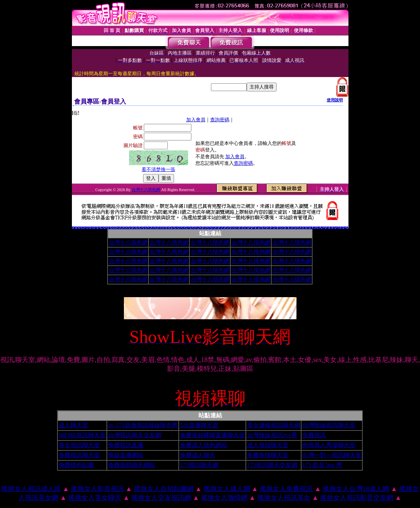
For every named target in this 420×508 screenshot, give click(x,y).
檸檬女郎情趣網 (90, 227)
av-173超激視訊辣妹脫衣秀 (143, 425)
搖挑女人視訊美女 (284, 498)
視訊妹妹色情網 (149, 228)
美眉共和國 (157, 227)
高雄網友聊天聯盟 (190, 228)
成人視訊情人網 (75, 228)
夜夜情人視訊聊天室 (238, 228)
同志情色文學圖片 (91, 227)
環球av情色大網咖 (261, 228)
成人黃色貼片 (159, 227)
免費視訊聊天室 (79, 455)
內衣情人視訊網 (126, 228)
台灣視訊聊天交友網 (135, 435)
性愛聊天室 (76, 226)
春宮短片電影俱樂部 (190, 227)
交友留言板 (277, 227)
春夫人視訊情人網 (250, 228)
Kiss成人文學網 (119, 227)
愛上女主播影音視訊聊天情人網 (182, 228)
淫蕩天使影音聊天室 (242, 228)
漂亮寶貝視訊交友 (332, 228)
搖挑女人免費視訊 (286, 489)
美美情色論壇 (136, 228)
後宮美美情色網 (215, 227)
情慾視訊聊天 (257, 228)
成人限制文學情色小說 (177, 226)
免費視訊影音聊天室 (164, 228)
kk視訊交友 (325, 227)
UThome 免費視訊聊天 (153, 228)
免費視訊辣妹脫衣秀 (93, 228)
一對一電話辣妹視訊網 (300, 228)
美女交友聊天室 (300, 227)
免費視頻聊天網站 (132, 465)
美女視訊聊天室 (79, 445)
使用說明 (335, 100)
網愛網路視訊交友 (228, 228)
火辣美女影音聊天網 (98, 228)
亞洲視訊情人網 (120, 228)
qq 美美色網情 (82, 226)
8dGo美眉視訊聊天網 (282, 228)
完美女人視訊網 (133, 228)
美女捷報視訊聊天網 (274, 425)
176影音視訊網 (264, 228)
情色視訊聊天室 (268, 228)
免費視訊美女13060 (160, 228)
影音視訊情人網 (130, 228)
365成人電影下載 (115, 227)
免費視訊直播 (126, 445)
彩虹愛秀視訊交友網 (275, 228)
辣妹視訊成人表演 (83, 228)
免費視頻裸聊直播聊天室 (212, 435)
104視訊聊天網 (142, 228)
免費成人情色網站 (204, 445)
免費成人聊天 (198, 455)
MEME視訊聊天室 (82, 435)
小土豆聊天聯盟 (293, 228)
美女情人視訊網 (113, 228)
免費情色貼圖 (76, 465)
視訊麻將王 (231, 226)
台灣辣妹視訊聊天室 (329, 425)
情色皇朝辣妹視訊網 (336, 228)
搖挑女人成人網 (227, 489)
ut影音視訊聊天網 (327, 228)
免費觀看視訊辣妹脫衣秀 (109, 228)
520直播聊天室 (199, 425)
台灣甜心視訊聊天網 (209, 228)
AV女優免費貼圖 (226, 228)
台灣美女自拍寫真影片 (187, 227)
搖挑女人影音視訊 (97, 489)
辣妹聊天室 (106, 228)
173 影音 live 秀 (322, 465)
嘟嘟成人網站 (326, 228)
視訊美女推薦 (105, 227)
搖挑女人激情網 (224, 498)
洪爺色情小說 (315, 228)
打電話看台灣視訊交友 (177, 228)
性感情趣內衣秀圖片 (217, 228)
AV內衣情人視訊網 (117, 228)
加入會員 (196, 120)
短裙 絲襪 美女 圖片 (344, 228)
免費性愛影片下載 (90, 228)
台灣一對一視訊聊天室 (332, 455)
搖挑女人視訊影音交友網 (357, 498)
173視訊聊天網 (199, 465)
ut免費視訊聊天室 (294, 228)
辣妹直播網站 (126, 455)
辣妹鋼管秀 (137, 227)
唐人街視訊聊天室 (312, 228)
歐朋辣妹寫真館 (234, 228)
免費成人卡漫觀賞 (249, 226)
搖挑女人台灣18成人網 (356, 489)
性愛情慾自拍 (294, 227)
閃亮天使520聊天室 (308, 228)
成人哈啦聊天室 (199, 227)
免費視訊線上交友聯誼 (246, 228)
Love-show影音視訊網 (221, 228)
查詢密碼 (220, 120)
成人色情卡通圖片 (99, 228)
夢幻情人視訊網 (197, 228)
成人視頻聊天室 (268, 445)
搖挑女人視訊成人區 (31, 489)
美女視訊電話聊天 (86, 228)
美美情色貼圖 (341, 227)
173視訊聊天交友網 (272, 465)
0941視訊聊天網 (304, 228)
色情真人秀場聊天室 (329, 445)
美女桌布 (202, 227)
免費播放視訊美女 (287, 228)
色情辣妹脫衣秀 (79, 226)
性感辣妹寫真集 (172, 227)
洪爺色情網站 (186, 228)
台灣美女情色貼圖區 (296, 228)
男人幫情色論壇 (131, 228)
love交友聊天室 (158, 227)
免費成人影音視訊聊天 (201, 228)
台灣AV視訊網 (157, 228)
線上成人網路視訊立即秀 (172, 228)
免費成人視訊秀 (279, 228)
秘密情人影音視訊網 (340, 228)
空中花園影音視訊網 (193, 228)
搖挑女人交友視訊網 (161, 498)
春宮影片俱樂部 (194, 227)
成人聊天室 (73, 425)
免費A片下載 (150, 227)
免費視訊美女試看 (79, 228)
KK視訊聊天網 (225, 228)
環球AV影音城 (329, 228)
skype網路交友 (209, 227)
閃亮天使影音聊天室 (140, 227)
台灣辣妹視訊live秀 (272, 435)
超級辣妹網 (231, 228)
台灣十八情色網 (146, 189)
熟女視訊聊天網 (213, 228)
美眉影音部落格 (122, 227)
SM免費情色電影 (322, 227)
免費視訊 (314, 435)
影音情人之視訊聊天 (168, 228)
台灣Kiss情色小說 (84, 227)
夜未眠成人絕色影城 (243, 227)
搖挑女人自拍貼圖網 (164, 489)
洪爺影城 (324, 228)
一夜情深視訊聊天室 (145, 228)
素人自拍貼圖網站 (318, 228)
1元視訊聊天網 (162, 228)
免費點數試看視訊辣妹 (271, 228)
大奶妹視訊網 (321, 228)
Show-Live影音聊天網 (254, 228)
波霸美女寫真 (139, 228)
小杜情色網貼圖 (123, 228)
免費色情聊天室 (268, 455)
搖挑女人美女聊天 (95, 498)
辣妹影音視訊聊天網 (320, 228)
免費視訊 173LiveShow (102, 228)
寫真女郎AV (290, 228)
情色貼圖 (132, 227)
